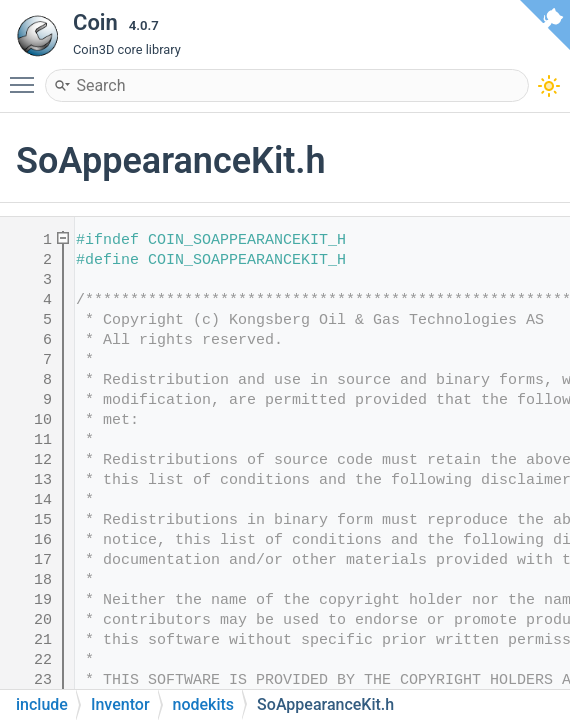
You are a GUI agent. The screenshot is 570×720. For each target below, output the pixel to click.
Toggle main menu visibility (27, 76)
